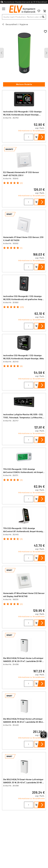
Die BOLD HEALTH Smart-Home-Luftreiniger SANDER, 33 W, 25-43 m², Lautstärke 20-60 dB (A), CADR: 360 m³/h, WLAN (24, 782)
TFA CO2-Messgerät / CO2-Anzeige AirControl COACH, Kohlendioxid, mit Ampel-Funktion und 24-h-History (23, 472)
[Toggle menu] (4, 9)
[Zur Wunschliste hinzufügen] (45, 32)
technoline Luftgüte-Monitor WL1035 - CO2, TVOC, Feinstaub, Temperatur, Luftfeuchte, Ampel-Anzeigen (23, 417)
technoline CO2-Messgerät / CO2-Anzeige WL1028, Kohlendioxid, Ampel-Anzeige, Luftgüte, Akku (22, 115)
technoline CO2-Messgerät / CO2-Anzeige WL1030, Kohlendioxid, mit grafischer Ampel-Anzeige (24, 299)
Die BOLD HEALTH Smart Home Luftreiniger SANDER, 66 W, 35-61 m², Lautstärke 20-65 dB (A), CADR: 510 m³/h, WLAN (23, 722)
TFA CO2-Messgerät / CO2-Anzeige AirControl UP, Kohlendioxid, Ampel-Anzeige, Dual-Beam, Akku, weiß (24, 531)
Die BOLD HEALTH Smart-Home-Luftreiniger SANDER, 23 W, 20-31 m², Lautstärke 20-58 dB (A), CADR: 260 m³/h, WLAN (24, 661)
